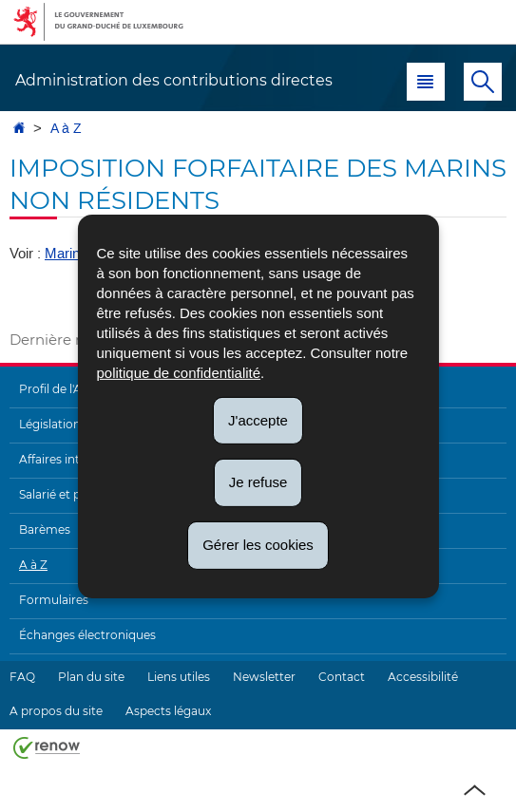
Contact (342, 677)
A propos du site (56, 711)
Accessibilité (423, 677)
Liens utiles (179, 677)
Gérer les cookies (258, 545)
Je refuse (258, 482)
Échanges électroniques (87, 635)
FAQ (22, 677)
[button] (426, 82)
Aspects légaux (168, 711)
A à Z (66, 129)
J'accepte (258, 419)
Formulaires (54, 600)
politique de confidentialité (178, 372)
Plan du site (91, 677)
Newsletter (264, 677)
